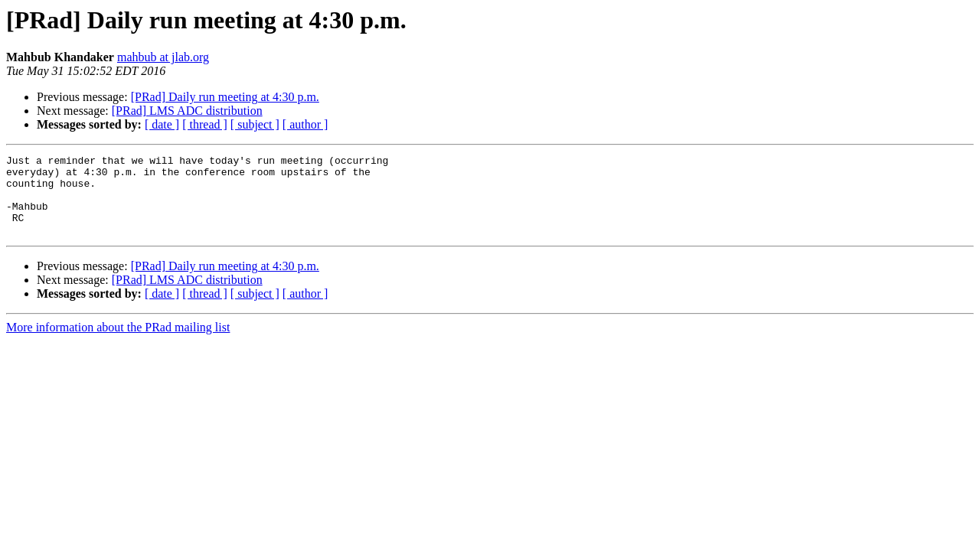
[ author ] (305, 124)
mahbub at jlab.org (163, 57)
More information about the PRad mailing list (118, 343)
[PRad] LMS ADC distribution (187, 111)
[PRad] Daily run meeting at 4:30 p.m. (225, 97)
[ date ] (162, 124)
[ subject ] (255, 124)
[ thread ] (205, 124)
